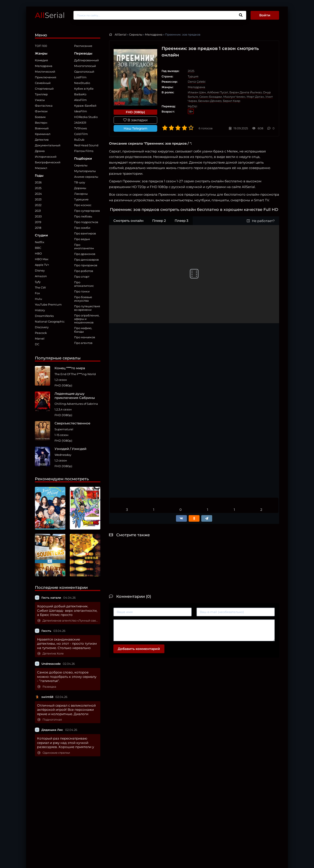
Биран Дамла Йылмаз (246, 92)
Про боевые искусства (83, 299)
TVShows (80, 128)
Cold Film (81, 134)
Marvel (40, 338)
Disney (40, 270)
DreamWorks (44, 316)
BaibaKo (80, 94)
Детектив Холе (51, 654)
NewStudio (82, 83)
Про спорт (82, 277)
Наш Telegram (136, 128)
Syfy (38, 282)
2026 (38, 182)
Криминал (43, 134)
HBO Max (42, 259)
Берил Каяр (232, 101)
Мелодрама (44, 66)
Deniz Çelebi (197, 82)
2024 (38, 194)
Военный (42, 128)
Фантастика (44, 106)
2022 (38, 205)
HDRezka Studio (86, 117)
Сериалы (81, 165)
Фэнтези (41, 111)
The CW (40, 287)
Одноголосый (84, 72)
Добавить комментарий (139, 649)
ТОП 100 (41, 46)
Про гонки (82, 291)
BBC (38, 248)
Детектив (42, 140)
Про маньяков (85, 337)
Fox (37, 293)
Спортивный (44, 89)
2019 (38, 222)
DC (37, 344)
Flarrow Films (84, 151)
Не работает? (261, 221)
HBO (38, 253)
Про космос (83, 205)
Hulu (38, 299)
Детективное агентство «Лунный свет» (68, 621)
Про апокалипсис (84, 284)
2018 (38, 228)
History (40, 310)
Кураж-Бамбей (85, 106)
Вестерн (41, 123)
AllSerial (121, 34)
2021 (38, 211)
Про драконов (85, 254)
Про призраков (86, 265)
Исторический (46, 157)
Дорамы (80, 188)
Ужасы (40, 100)
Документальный (48, 145)
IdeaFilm (81, 111)
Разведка (47, 687)
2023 (38, 199)
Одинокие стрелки (54, 753)
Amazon (41, 276)
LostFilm (80, 77)
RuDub (79, 140)
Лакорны (81, 194)
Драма (40, 151)
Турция (193, 76)
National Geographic (50, 321)
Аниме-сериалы (86, 177)
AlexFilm (80, 100)
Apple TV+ (42, 265)
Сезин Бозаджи (211, 97)
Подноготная (50, 720)
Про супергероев (87, 211)
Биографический (48, 162)
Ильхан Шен (197, 92)
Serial (50, 15)
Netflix (40, 242)
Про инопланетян (84, 246)
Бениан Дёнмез (210, 101)
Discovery (42, 327)
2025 (38, 188)
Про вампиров (85, 233)
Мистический (45, 72)
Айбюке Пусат (218, 92)
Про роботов (84, 271)
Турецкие (81, 199)
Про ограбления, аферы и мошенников (87, 319)
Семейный (43, 83)
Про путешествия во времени (87, 308)
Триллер (41, 94)
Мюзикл (41, 168)
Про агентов (83, 343)
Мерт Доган (255, 97)
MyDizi (192, 106)
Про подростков (86, 222)
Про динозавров (86, 260)
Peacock (41, 333)
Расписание (83, 46)
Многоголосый (85, 66)
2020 (38, 216)
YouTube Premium (48, 304)
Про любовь (83, 216)
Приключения (46, 77)
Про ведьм (82, 239)
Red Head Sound (86, 145)
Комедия (41, 60)
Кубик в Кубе (84, 89)
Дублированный (86, 60)
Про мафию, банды (83, 330)
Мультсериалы (85, 171)
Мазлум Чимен (234, 97)
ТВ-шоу (80, 182)
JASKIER (80, 123)
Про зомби (82, 228)
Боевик (40, 117)
